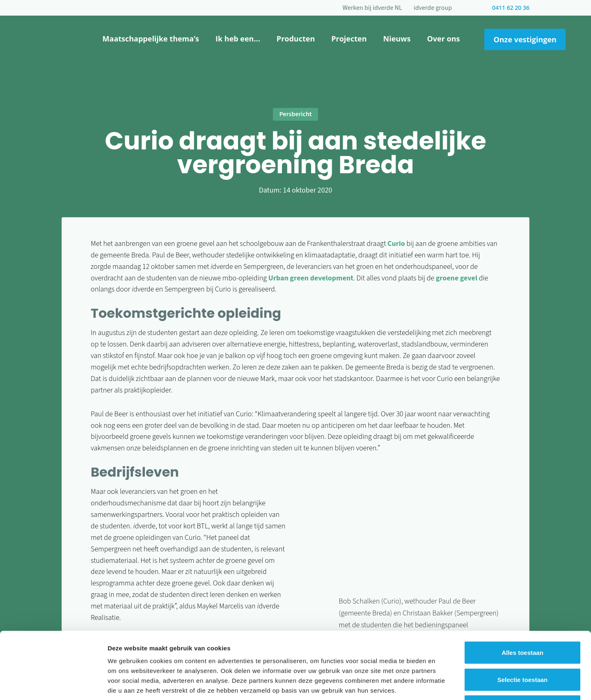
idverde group (433, 8)
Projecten (349, 39)
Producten (296, 39)
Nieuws (397, 39)
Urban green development (311, 278)
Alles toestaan (522, 592)
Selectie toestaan (523, 619)
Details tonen (443, 684)
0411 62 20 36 (511, 8)
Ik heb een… (238, 39)
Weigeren (522, 646)
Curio (396, 244)
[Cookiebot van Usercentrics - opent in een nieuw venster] (53, 684)
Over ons (443, 39)
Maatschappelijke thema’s (151, 39)
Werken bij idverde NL (372, 8)
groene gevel (457, 278)
